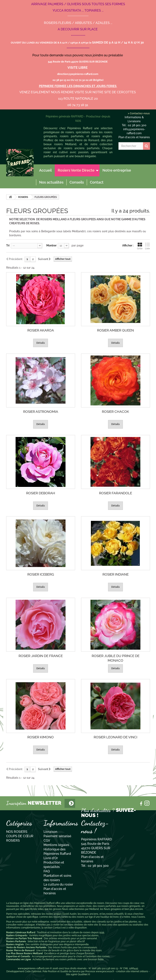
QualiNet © (84, 974)
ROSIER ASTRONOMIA (41, 412)
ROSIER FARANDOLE (116, 493)
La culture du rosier (58, 884)
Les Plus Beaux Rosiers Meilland (24, 953)
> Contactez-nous (139, 113)
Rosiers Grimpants (17, 935)
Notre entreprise (117, 170)
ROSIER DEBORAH (41, 493)
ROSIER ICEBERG (41, 574)
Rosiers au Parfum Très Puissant (24, 938)
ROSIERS (23, 197)
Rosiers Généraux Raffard (21, 932)
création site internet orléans (132, 971)
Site (68, 974)
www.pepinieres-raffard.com (34, 968)
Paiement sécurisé (57, 836)
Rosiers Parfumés (16, 941)
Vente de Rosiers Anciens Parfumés (26, 947)
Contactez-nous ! (95, 827)
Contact (97, 182)
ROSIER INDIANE (116, 574)
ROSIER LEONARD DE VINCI (115, 737)
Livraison (50, 832)
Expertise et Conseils (18, 956)
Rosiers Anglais (15, 944)
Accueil (45, 170)
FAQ (47, 871)
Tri (8, 245)
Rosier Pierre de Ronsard (20, 950)
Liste (148, 246)
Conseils (77, 182)
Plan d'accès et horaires (134, 137)
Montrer (51, 245)
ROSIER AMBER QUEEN (115, 330)
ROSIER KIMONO (41, 737)
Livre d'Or (51, 858)
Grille (140, 246)
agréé (74, 974)
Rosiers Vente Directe (76, 170)
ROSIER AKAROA (41, 330)
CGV (47, 840)
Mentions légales (56, 845)
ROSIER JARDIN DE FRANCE (41, 656)
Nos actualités (51, 182)
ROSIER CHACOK (115, 412)
